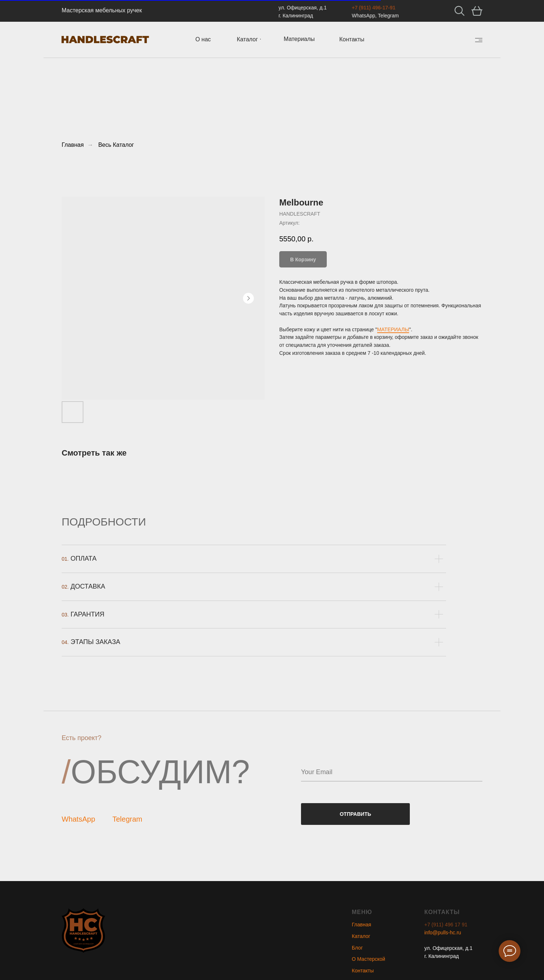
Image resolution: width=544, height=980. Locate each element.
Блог (357, 948)
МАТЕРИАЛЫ (393, 329)
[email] (392, 772)
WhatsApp (78, 819)
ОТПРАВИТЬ (356, 814)
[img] (479, 40)
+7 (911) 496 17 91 (446, 925)
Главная (73, 145)
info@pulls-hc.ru (443, 933)
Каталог (361, 936)
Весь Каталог (116, 145)
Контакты (363, 971)
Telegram (127, 819)
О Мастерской (368, 959)
